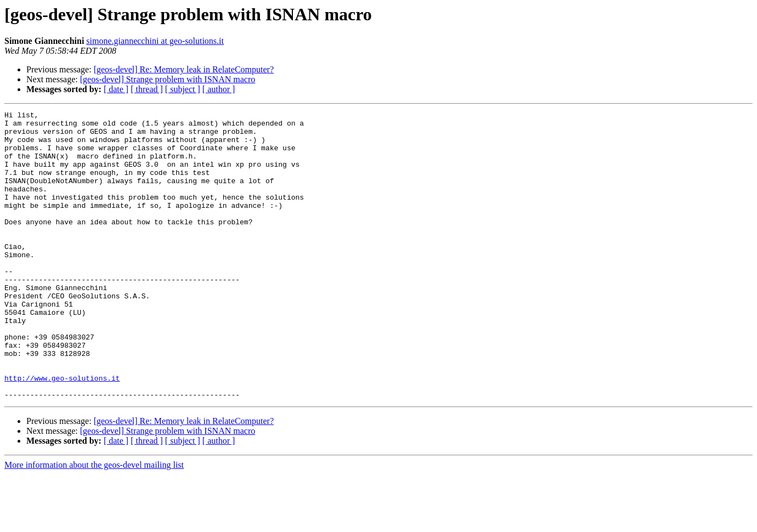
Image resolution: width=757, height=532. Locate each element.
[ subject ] (183, 89)
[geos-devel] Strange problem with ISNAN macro (168, 79)
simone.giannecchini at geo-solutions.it (155, 41)
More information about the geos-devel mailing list (94, 522)
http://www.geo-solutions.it (62, 432)
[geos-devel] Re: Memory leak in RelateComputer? (184, 69)
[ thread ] (147, 89)
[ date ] (116, 89)
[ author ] (219, 89)
